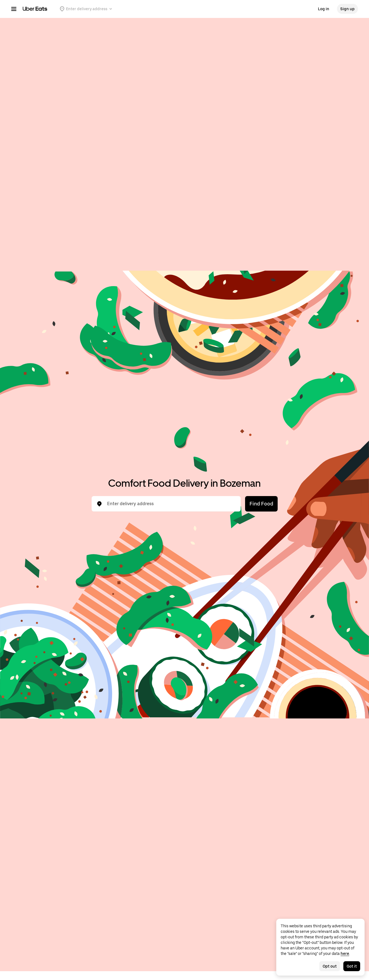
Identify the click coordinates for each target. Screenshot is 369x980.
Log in (324, 9)
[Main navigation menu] (14, 9)
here (345, 954)
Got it (352, 966)
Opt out (330, 966)
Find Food (261, 504)
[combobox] (171, 504)
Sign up (347, 9)
